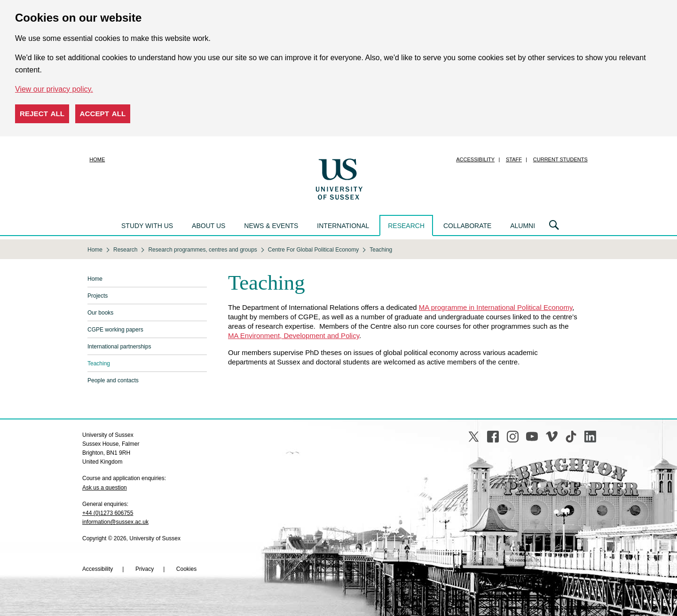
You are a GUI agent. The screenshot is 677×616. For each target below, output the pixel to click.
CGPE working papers (115, 330)
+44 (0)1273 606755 (108, 513)
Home (97, 159)
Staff (514, 159)
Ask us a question (105, 488)
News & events (271, 226)
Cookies (186, 569)
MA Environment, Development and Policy (294, 336)
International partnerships (119, 347)
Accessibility (475, 159)
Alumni (523, 226)
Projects (98, 296)
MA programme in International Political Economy (496, 307)
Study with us (147, 226)
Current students (560, 159)
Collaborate (467, 226)
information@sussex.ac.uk (115, 522)
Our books (100, 313)
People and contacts (113, 380)
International (343, 226)
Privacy (145, 569)
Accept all (103, 114)
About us (209, 226)
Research (406, 226)
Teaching (99, 363)
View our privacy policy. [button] (54, 89)
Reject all (42, 114)
